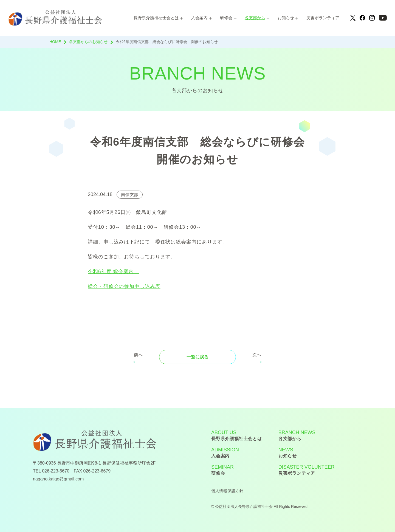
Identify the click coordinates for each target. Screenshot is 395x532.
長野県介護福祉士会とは (156, 18)
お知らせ (286, 18)
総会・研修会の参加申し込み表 (124, 286)
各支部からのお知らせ (88, 42)
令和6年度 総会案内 (113, 271)
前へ (138, 355)
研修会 (226, 18)
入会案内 (199, 18)
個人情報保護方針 (227, 491)
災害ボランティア (323, 18)
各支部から (255, 18)
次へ (257, 355)
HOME (55, 42)
